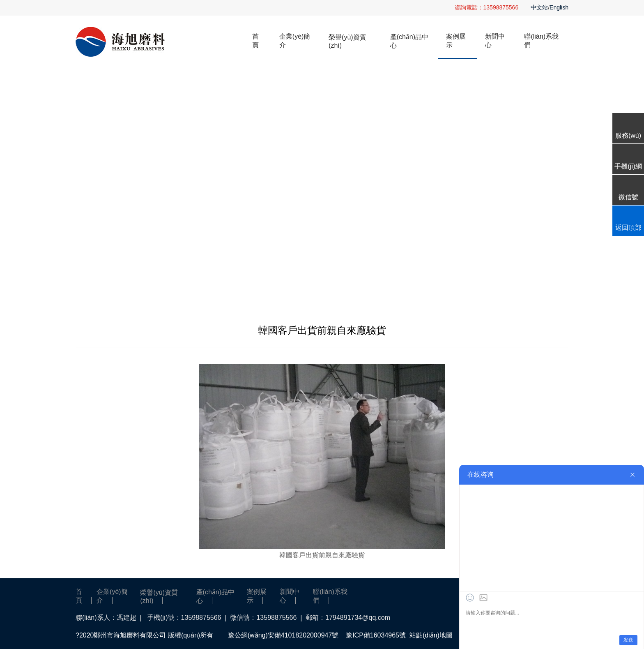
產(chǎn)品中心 (409, 41)
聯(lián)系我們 (541, 41)
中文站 (539, 7)
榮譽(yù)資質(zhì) (347, 41)
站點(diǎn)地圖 (431, 635)
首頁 (255, 41)
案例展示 (456, 41)
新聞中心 (495, 41)
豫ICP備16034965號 (376, 635)
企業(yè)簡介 (295, 41)
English (559, 7)
